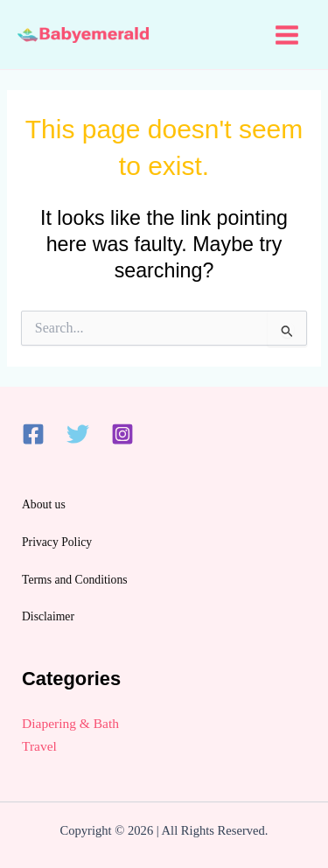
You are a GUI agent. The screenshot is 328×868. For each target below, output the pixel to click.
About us (44, 504)
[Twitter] (78, 434)
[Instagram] (122, 434)
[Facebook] (33, 434)
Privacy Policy (57, 542)
